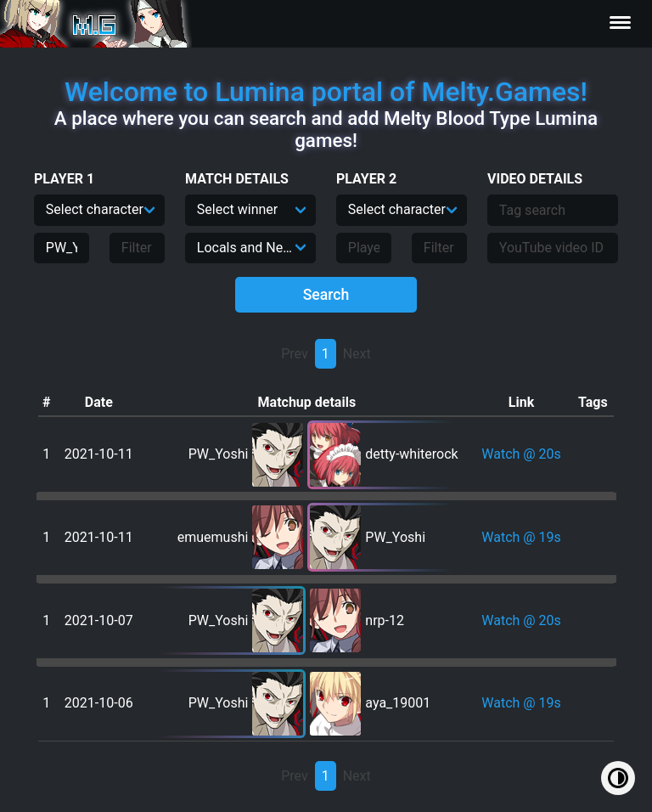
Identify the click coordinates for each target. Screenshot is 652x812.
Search (326, 295)
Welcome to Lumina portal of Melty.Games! (326, 92)
